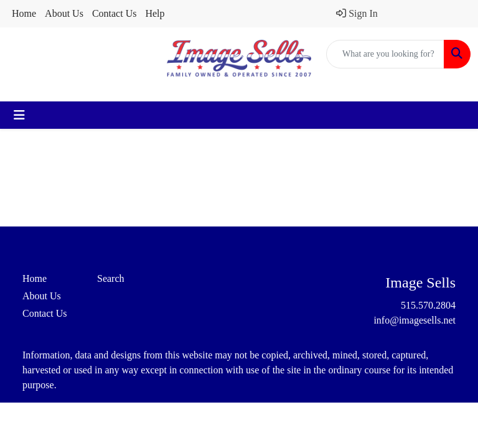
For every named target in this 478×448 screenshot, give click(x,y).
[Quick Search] (385, 54)
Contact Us (115, 13)
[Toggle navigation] (19, 115)
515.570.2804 (428, 305)
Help (155, 13)
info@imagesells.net (415, 320)
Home (24, 13)
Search (111, 278)
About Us (64, 13)
